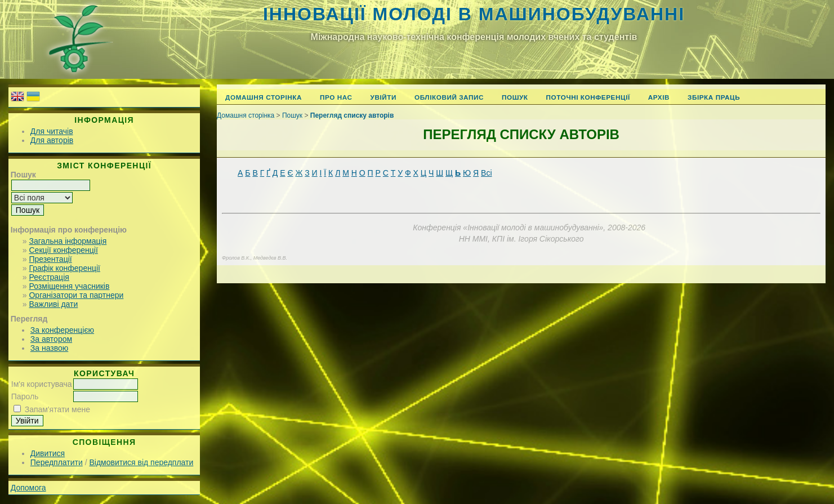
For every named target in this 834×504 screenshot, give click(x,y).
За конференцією (62, 330)
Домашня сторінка (264, 97)
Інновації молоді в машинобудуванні (474, 14)
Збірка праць (714, 97)
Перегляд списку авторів (352, 115)
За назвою (49, 348)
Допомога (28, 488)
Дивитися (48, 453)
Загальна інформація (68, 241)
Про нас (336, 97)
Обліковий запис (449, 97)
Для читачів (52, 131)
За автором (51, 339)
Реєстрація (49, 277)
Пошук (515, 97)
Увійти (383, 97)
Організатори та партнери (76, 295)
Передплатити (57, 462)
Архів (659, 97)
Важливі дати (53, 304)
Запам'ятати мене (57, 409)
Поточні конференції (588, 97)
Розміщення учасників (69, 286)
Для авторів (52, 140)
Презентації (50, 259)
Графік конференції (64, 268)
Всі (486, 173)
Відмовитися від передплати (141, 462)
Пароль (25, 396)
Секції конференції (63, 250)
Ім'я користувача (42, 384)
